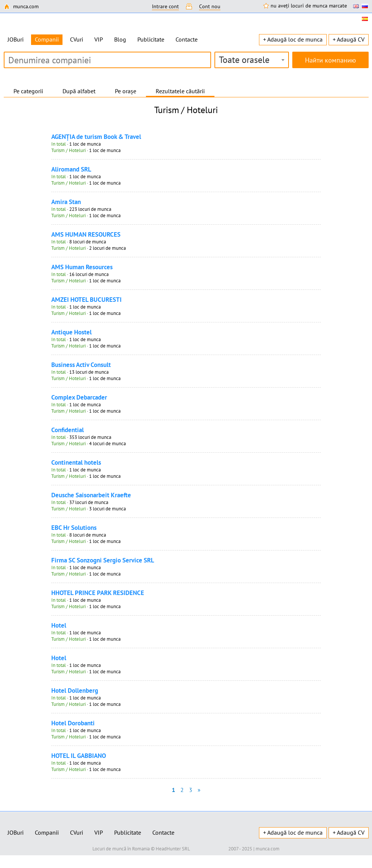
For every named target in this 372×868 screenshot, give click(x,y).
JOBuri (16, 39)
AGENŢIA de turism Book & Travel (96, 137)
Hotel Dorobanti (73, 723)
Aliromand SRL (71, 169)
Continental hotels (76, 462)
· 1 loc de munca (76, 144)
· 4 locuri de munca (89, 444)
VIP (99, 39)
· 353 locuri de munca (81, 437)
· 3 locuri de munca (89, 509)
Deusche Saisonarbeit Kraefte (91, 495)
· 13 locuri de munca (80, 372)
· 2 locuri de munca (89, 248)
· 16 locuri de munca (80, 274)
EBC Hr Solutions (74, 528)
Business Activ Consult (81, 365)
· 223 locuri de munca (81, 209)
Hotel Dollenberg (75, 691)
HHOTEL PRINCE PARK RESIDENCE (98, 593)
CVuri (77, 39)
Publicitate (151, 39)
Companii (47, 832)
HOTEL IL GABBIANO (79, 756)
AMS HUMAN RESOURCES (86, 234)
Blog (120, 39)
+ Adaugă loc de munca (293, 39)
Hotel (59, 625)
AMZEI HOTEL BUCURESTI (86, 300)
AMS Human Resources (82, 267)
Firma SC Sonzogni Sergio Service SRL (103, 560)
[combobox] (252, 60)
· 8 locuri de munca (79, 242)
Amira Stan (66, 202)
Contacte (187, 39)
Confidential (68, 430)
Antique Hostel (71, 332)
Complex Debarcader (79, 397)
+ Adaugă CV (349, 39)
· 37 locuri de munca (80, 502)
